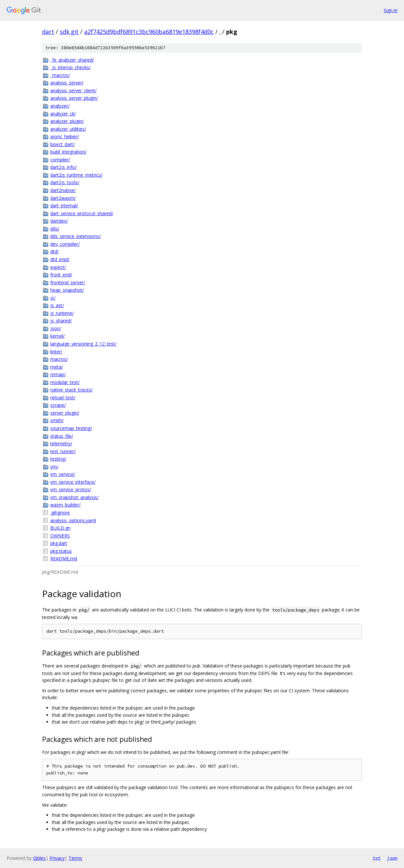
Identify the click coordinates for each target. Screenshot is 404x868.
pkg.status (61, 551)
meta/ (57, 367)
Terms (75, 858)
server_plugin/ (65, 413)
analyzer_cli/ (63, 114)
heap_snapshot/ (67, 290)
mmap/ (58, 374)
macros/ (59, 359)
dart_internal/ (64, 206)
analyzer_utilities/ (68, 129)
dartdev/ (59, 221)
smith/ (57, 420)
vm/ (54, 467)
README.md (64, 559)
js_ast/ (57, 305)
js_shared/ (61, 321)
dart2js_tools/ (65, 182)
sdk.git (69, 32)
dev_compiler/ (65, 244)
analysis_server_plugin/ (74, 98)
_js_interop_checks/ (70, 67)
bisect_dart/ (62, 144)
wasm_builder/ (65, 505)
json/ (56, 328)
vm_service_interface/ (73, 482)
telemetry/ (61, 443)
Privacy (57, 858)
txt (377, 858)
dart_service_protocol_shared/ (82, 213)
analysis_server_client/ (73, 90)
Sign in (391, 10)
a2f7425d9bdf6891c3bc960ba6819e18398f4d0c (149, 32)
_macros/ (60, 75)
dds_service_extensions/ (76, 236)
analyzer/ (60, 106)
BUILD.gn (60, 528)
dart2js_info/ (63, 167)
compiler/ (60, 160)
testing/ (58, 459)
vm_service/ (63, 474)
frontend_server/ (68, 282)
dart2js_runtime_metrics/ (76, 175)
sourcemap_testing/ (71, 428)
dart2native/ (63, 190)
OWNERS (60, 536)
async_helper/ (65, 136)
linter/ (56, 352)
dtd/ (54, 251)
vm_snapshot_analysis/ (74, 497)
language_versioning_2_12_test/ (83, 344)
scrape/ (58, 405)
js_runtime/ (62, 313)
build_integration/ (68, 152)
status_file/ (62, 436)
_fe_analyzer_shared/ (72, 60)
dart (48, 32)
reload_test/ (63, 397)
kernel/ (57, 336)
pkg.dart (59, 543)
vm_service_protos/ (71, 489)
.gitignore (60, 513)
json (392, 858)
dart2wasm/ (63, 198)
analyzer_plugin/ (67, 121)
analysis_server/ (67, 83)
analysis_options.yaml (73, 520)
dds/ (55, 229)
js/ (53, 298)
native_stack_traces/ (71, 390)
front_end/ (61, 275)
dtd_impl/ (60, 259)
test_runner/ (63, 451)
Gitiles (39, 858)
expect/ (58, 267)
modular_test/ (65, 382)
